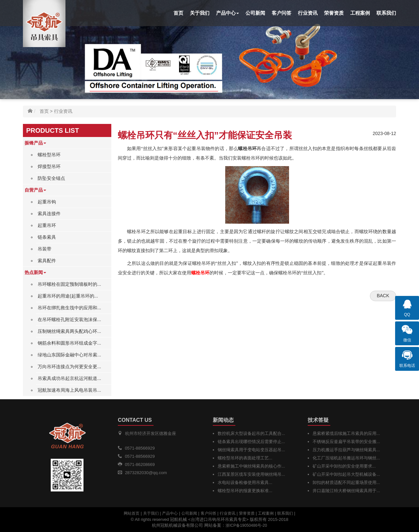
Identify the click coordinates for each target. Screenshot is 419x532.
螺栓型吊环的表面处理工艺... (245, 458)
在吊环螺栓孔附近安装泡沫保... (69, 319)
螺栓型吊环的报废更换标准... (245, 491)
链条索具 (47, 237)
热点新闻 (35, 272)
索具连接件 (49, 214)
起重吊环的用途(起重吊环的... (68, 296)
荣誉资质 (334, 13)
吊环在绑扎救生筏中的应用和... (69, 308)
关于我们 (200, 13)
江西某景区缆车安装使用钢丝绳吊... (251, 474)
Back (383, 296)
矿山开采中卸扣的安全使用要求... (344, 466)
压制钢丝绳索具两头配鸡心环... (69, 331)
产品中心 (228, 13)
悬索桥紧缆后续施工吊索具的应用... (346, 433)
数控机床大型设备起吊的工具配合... (251, 433)
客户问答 (282, 13)
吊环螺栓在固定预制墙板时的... (69, 284)
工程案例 (360, 13)
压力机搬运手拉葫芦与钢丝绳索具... (346, 450)
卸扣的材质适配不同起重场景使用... (346, 482)
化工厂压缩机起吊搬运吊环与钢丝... (346, 458)
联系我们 (386, 13)
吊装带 (45, 249)
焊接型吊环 (49, 166)
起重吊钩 (47, 202)
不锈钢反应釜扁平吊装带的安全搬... (346, 442)
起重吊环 (47, 225)
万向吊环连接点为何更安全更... (69, 367)
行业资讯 (308, 13)
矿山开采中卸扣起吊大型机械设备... (346, 474)
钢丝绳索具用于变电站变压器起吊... (251, 450)
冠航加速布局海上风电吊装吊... (69, 390)
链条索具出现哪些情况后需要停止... (251, 442)
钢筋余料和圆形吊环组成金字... (69, 343)
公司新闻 (255, 13)
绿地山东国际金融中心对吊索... (69, 355)
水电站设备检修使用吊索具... (245, 482)
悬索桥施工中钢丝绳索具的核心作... (251, 466)
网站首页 (132, 513)
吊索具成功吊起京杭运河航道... (69, 378)
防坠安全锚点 (51, 178)
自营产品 (35, 190)
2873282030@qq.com (146, 473)
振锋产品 (35, 143)
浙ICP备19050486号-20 (246, 525)
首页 (178, 13)
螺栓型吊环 (49, 155)
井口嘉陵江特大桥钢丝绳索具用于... (346, 491)
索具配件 (47, 261)
